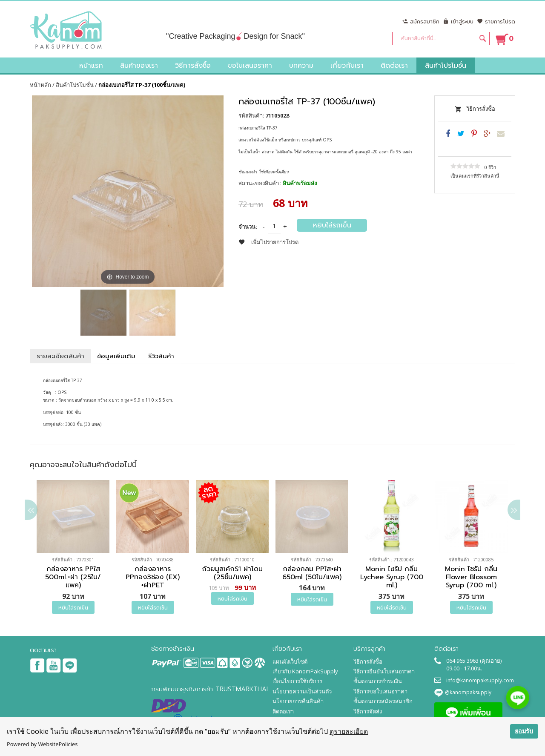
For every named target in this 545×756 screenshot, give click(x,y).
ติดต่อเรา (283, 711)
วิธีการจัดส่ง (368, 711)
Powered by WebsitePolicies (42, 744)
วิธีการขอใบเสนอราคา (380, 691)
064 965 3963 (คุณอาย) (474, 661)
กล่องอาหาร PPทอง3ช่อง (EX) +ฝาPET (153, 578)
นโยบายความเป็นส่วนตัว (302, 691)
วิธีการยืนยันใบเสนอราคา (384, 671)
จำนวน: (248, 227)
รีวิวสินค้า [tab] (161, 356)
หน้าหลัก (40, 85)
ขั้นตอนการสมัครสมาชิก (383, 701)
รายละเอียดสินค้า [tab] (60, 356)
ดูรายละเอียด (349, 731)
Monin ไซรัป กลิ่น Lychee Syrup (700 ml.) (392, 578)
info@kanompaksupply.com (480, 680)
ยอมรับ (524, 731)
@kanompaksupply (468, 692)
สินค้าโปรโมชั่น (75, 85)
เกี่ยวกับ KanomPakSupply (305, 671)
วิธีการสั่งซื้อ (481, 109)
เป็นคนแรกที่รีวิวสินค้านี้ (475, 176)
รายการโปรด (500, 22)
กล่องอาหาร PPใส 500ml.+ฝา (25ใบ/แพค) (73, 578)
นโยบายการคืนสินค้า (298, 701)
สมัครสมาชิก (425, 22)
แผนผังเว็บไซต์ (290, 661)
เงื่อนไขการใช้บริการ (297, 681)
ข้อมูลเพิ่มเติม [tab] (116, 356)
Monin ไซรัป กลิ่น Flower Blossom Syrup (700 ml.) (471, 578)
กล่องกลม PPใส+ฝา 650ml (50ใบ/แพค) (312, 573)
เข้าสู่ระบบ (462, 22)
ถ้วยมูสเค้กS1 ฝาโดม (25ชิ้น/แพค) (232, 573)
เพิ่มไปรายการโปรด (275, 242)
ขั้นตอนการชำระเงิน (378, 681)
